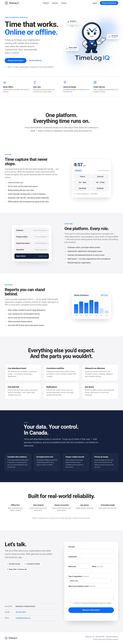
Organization (73, 557)
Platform (46, 3)
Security (55, 3)
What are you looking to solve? (82, 587)
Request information (109, 3)
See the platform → (36, 60)
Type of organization (79, 577)
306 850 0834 (21, 613)
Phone (97, 567)
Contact (64, 3)
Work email (72, 567)
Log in (95, 3)
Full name (72, 547)
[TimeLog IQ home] (12, 3)
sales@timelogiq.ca (23, 619)
